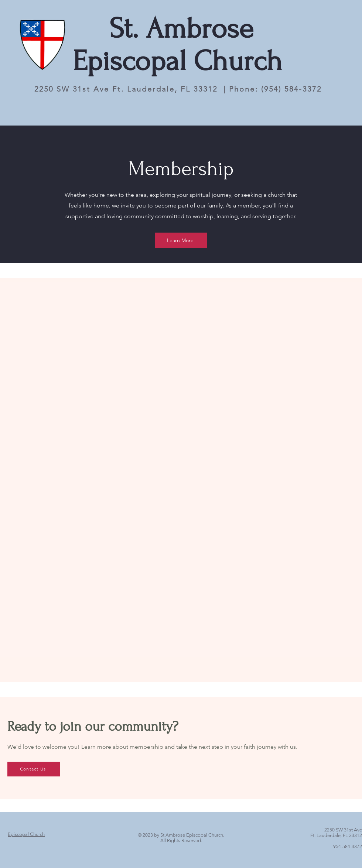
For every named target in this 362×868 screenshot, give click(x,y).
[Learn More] (181, 240)
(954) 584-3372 (291, 89)
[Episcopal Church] (26, 834)
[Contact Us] (34, 769)
